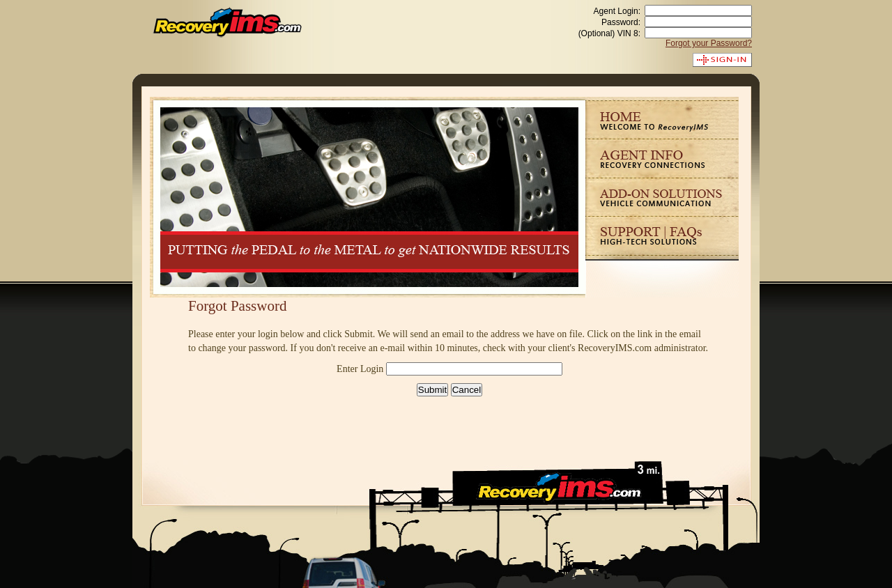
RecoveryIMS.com (228, 22)
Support (662, 235)
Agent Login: (617, 11)
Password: (621, 22)
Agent (662, 158)
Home (662, 118)
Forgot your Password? (709, 43)
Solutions (662, 197)
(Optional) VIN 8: (609, 33)
